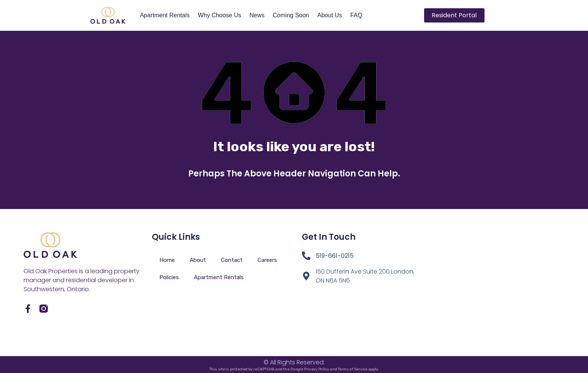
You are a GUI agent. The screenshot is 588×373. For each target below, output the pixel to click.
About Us (330, 15)
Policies (169, 277)
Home (167, 260)
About (198, 260)
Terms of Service (353, 369)
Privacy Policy (317, 369)
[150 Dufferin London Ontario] (491, 282)
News (257, 15)
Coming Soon (291, 15)
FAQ (356, 15)
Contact (232, 260)
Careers (267, 260)
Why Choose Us (220, 15)
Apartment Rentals (165, 15)
